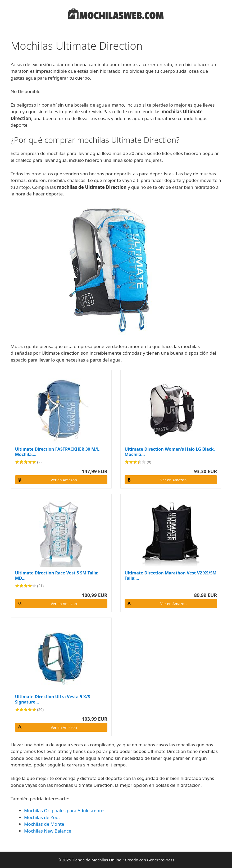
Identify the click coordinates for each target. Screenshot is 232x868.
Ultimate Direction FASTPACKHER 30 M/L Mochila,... (57, 452)
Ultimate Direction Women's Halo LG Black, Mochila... (170, 452)
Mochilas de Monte (44, 824)
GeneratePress (161, 860)
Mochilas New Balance (48, 831)
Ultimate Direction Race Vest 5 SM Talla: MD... (57, 575)
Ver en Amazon (64, 480)
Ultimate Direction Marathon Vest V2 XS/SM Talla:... (170, 575)
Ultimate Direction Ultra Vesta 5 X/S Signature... (53, 699)
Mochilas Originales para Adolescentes (65, 810)
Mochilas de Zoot (42, 817)
